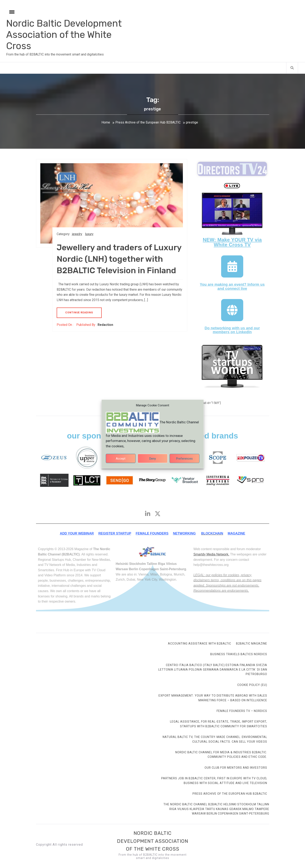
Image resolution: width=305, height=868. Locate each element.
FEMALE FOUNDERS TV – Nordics (242, 711)
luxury (89, 234)
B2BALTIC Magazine (252, 644)
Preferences (184, 462)
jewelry (77, 234)
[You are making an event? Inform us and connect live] (232, 266)
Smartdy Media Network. (211, 554)
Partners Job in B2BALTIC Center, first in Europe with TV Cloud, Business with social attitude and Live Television (214, 781)
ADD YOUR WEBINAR (77, 533)
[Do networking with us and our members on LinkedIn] (232, 310)
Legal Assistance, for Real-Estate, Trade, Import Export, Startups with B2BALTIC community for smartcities (219, 724)
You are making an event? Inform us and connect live (232, 287)
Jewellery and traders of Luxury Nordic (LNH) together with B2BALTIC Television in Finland (119, 259)
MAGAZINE (236, 533)
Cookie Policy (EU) (252, 685)
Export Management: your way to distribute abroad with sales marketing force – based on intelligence (213, 698)
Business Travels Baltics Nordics (239, 654)
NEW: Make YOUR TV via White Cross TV (232, 242)
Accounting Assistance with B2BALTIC (200, 644)
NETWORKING (184, 533)
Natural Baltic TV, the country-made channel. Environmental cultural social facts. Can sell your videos (215, 739)
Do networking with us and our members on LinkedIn (232, 330)
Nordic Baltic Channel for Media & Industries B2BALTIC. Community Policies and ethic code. (221, 755)
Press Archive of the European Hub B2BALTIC (230, 794)
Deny (153, 462)
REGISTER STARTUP (115, 533)
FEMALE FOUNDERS (152, 533)
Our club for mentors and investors (236, 768)
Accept (121, 462)
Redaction (105, 325)
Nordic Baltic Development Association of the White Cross (64, 35)
